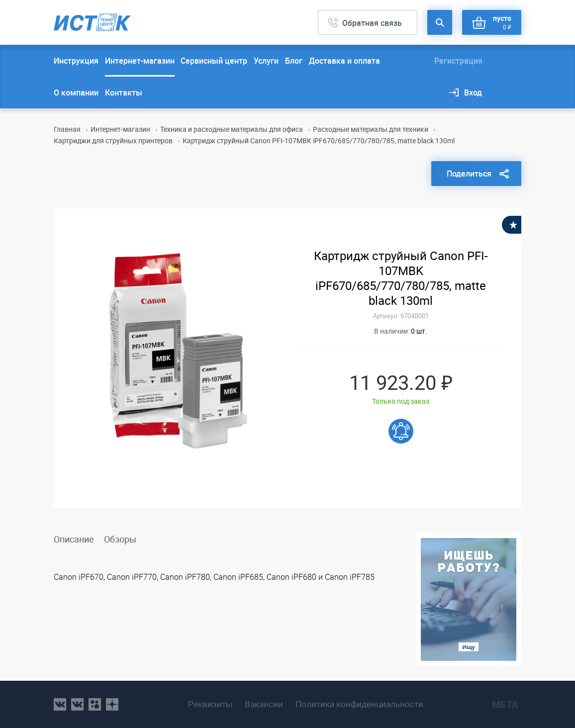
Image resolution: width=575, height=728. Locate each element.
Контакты (124, 92)
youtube (112, 704)
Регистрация (458, 61)
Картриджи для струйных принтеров (113, 140)
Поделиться (469, 174)
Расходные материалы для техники (371, 129)
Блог (294, 61)
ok (95, 704)
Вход (473, 92)
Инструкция (76, 61)
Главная (67, 129)
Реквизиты (210, 704)
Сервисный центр (214, 61)
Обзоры (120, 539)
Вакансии (264, 704)
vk (60, 704)
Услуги (266, 61)
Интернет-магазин (140, 61)
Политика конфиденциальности (359, 704)
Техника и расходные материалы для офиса (232, 129)
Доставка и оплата (344, 61)
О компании (76, 92)
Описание (74, 539)
